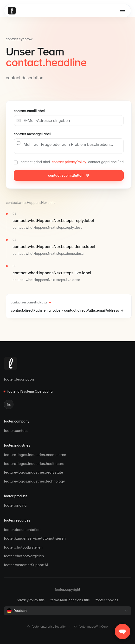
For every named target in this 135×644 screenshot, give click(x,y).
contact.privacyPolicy (69, 162)
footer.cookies (107, 600)
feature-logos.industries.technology (36, 481)
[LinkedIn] (9, 404)
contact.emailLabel (29, 111)
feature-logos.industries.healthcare (36, 464)
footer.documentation (24, 530)
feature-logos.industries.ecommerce (37, 455)
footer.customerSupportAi (28, 565)
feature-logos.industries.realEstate (35, 472)
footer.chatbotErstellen (25, 547)
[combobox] (67, 611)
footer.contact (18, 431)
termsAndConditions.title (70, 600)
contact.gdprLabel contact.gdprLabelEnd (72, 162)
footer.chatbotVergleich (26, 556)
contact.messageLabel (32, 134)
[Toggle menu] (122, 11)
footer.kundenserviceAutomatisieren (37, 538)
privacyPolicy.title (31, 600)
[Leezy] (11, 363)
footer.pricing (17, 505)
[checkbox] (16, 162)
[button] (122, 631)
